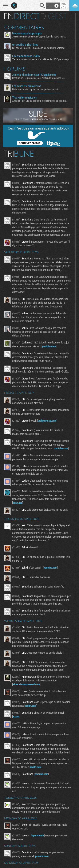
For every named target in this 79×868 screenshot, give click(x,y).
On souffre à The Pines (25, 45)
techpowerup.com (47, 421)
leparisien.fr (38, 835)
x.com (16, 716)
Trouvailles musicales (24, 97)
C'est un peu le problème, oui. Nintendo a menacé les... (39, 78)
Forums (15, 69)
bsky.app (18, 503)
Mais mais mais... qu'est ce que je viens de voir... (36, 89)
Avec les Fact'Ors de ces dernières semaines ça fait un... (40, 101)
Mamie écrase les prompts (27, 33)
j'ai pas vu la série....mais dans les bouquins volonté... (39, 48)
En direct (22, 16)
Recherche (43, 6)
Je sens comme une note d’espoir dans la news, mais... (39, 36)
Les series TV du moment (26, 86)
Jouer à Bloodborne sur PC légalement (34, 75)
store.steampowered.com (26, 684)
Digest (54, 16)
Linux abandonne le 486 (26, 56)
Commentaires (24, 27)
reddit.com (31, 706)
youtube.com (49, 346)
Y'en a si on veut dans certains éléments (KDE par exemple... (42, 59)
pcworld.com (42, 856)
